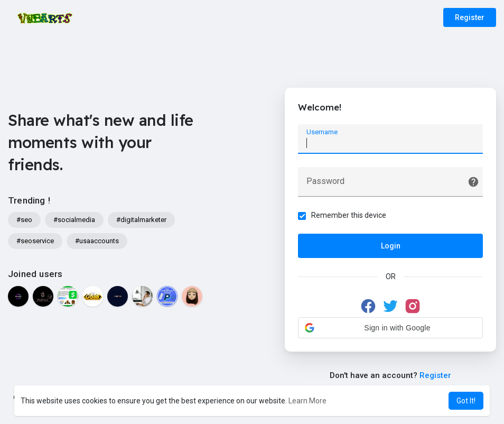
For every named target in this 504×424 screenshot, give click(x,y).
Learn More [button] (307, 401)
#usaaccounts (97, 241)
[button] (390, 328)
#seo (24, 220)
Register (470, 17)
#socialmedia (74, 220)
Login (391, 246)
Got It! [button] (466, 401)
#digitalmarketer (141, 220)
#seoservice (35, 241)
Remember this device (349, 215)
